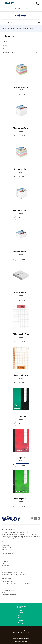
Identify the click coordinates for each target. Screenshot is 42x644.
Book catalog (6, 545)
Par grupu (21, 623)
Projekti (21, 610)
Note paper (31, 29)
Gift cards (5, 563)
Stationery (4, 29)
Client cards (5, 561)
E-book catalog (6, 547)
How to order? (6, 557)
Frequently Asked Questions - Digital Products (15, 574)
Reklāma (21, 613)
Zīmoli (21, 620)
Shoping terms (6, 559)
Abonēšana (21, 615)
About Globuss (6, 568)
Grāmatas (21, 618)
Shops (3, 592)
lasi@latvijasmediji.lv (21, 630)
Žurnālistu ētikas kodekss (21, 641)
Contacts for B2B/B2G (8, 590)
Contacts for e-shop (8, 588)
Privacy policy (6, 566)
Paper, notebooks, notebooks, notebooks (17, 29)
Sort (37, 36)
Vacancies (5, 570)
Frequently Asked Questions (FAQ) (12, 572)
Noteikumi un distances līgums (21, 639)
